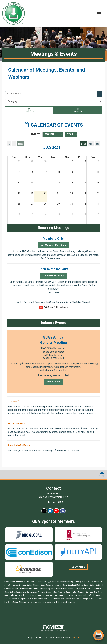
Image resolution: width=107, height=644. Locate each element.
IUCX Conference (16, 424)
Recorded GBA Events (19, 445)
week (91, 144)
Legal (76, 638)
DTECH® (12, 401)
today (21, 144)
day (97, 144)
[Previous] (9, 144)
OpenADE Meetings (54, 276)
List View (29, 110)
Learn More (78, 567)
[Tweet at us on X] (44, 511)
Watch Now (53, 382)
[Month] (53, 134)
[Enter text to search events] (51, 94)
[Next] (14, 144)
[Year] (71, 134)
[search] (99, 94)
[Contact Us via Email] (63, 511)
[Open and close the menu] (64, 13)
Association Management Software (53, 628)
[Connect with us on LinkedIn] (50, 511)
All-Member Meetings (54, 245)
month (83, 144)
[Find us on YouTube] (56, 511)
